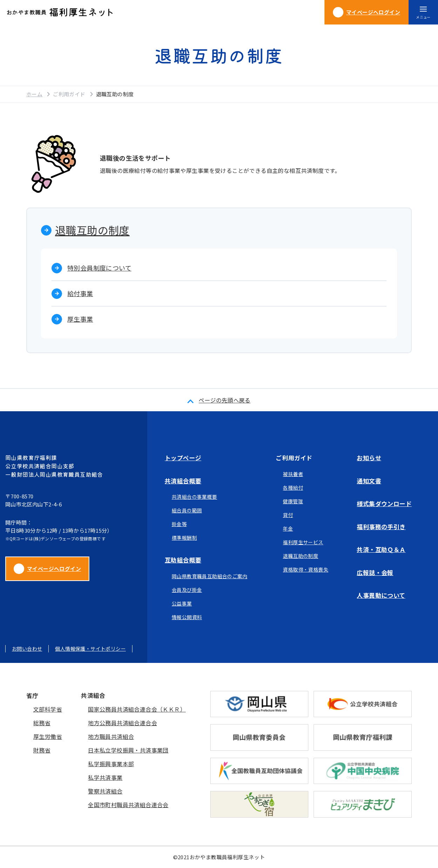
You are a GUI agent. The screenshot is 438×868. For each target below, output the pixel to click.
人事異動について (381, 595)
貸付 (288, 515)
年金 (288, 528)
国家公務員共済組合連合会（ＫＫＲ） (137, 709)
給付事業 (80, 293)
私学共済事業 (105, 777)
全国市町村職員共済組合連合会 (128, 805)
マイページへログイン (47, 569)
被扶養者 (293, 474)
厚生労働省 (48, 736)
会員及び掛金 (187, 590)
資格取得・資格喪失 (306, 569)
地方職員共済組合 (111, 736)
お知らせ (369, 458)
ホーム (34, 94)
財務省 (42, 750)
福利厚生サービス (303, 542)
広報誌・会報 (375, 572)
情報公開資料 (187, 617)
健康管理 (293, 501)
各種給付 (293, 488)
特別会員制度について (99, 268)
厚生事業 (80, 319)
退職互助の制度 (92, 230)
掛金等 (179, 524)
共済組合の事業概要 (194, 497)
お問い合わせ (27, 649)
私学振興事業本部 (111, 764)
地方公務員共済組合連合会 (122, 723)
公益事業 (182, 603)
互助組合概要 (183, 560)
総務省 (42, 723)
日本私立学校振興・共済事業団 (128, 750)
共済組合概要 (183, 481)
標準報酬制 (184, 538)
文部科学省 (48, 709)
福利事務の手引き (381, 527)
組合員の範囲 (187, 510)
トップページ (183, 458)
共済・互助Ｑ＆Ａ (381, 549)
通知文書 (369, 481)
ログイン (367, 12)
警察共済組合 (105, 791)
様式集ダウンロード (384, 503)
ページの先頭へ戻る (225, 400)
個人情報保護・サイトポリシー (90, 649)
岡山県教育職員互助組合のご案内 (210, 576)
